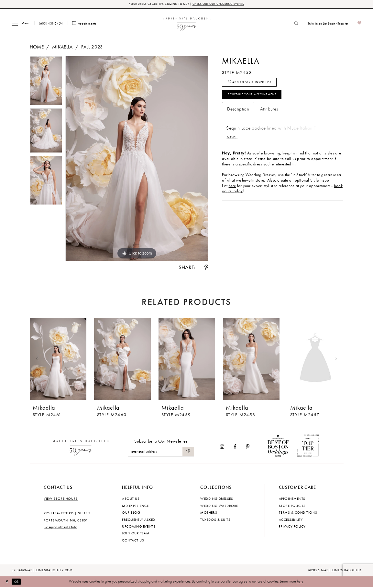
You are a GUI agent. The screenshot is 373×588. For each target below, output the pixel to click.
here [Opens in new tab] (232, 192)
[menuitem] (21, 24)
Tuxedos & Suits (215, 520)
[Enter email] (161, 452)
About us (131, 499)
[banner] (186, 24)
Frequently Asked (138, 520)
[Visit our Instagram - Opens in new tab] (222, 447)
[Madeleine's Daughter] (81, 447)
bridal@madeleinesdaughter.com (42, 571)
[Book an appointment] (84, 24)
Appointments (292, 499)
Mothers (209, 513)
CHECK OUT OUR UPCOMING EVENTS (221, 4)
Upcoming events (139, 527)
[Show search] (296, 24)
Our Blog (131, 513)
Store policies (292, 506)
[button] (21, 24)
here (300, 582)
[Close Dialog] (8, 582)
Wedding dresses (217, 499)
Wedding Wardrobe (219, 506)
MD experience (135, 506)
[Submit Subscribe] (188, 452)
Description (238, 114)
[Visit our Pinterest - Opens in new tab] (248, 447)
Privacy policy (292, 527)
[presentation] (58, 360)
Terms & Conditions (298, 513)
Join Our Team (136, 534)
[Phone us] (51, 24)
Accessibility (291, 520)
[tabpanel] (46, 83)
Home (37, 47)
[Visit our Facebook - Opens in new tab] (235, 447)
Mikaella (62, 47)
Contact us (133, 541)
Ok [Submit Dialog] (19, 582)
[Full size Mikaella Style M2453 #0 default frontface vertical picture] (137, 159)
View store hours (61, 499)
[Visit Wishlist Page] (360, 24)
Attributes (269, 114)
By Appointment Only (60, 528)
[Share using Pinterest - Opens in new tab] (206, 268)
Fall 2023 (92, 47)
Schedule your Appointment (258, 99)
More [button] (233, 143)
